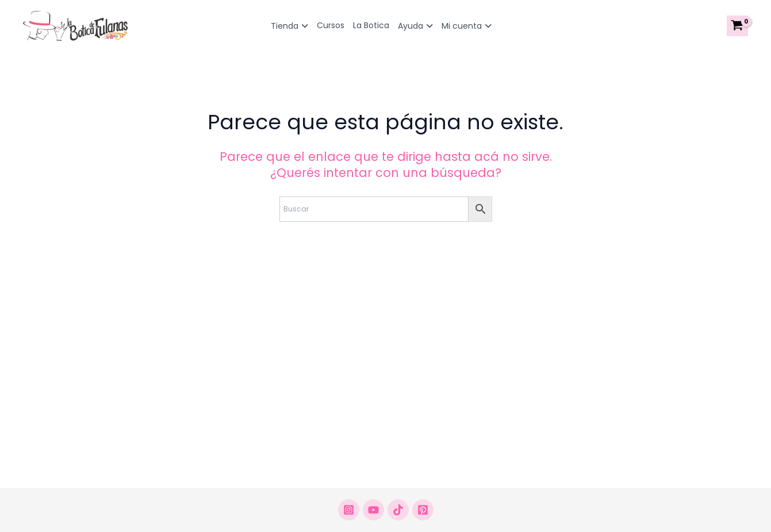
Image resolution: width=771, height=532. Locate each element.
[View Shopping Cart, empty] (737, 26)
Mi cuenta (467, 26)
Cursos (331, 25)
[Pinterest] (423, 510)
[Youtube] (373, 510)
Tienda (289, 26)
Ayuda (415, 26)
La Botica (371, 25)
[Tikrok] (398, 510)
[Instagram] (349, 510)
